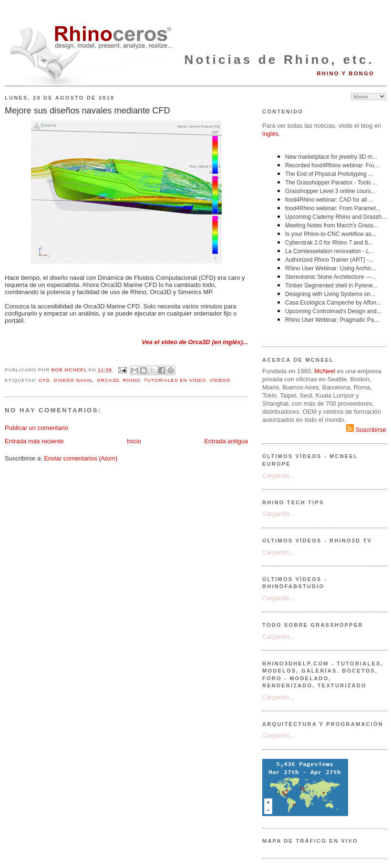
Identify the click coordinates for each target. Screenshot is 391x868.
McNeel (325, 371)
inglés (270, 134)
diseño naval (73, 380)
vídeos (220, 380)
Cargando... (278, 475)
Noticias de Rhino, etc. (279, 60)
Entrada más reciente (34, 441)
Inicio (134, 441)
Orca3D (108, 380)
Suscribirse (366, 430)
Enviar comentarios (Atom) (81, 458)
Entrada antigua (226, 441)
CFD (45, 380)
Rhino (132, 380)
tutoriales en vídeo (175, 380)
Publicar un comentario (36, 428)
